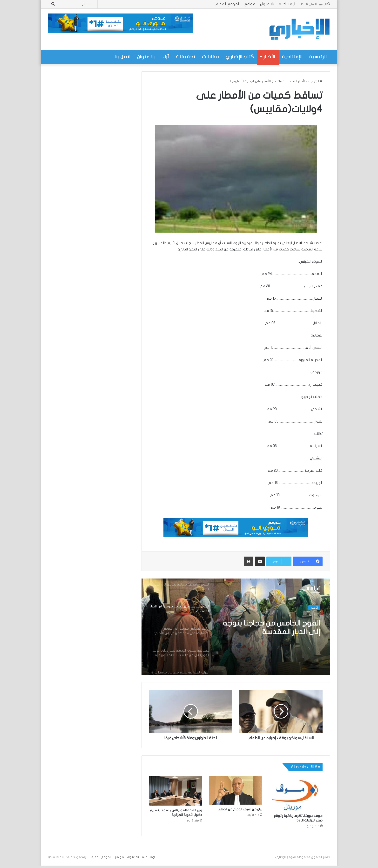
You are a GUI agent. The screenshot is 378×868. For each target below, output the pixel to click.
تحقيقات (186, 57)
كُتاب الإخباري (240, 57)
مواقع (250, 4)
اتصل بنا (122, 57)
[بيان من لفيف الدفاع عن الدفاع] (236, 790)
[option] (236, 627)
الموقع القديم (228, 4)
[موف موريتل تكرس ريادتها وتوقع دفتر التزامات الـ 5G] (296, 793)
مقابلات (210, 57)
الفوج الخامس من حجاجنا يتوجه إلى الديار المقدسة (272, 628)
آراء (166, 57)
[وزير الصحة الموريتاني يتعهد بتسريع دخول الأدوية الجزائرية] (175, 791)
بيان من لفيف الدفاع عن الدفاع (240, 809)
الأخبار (269, 57)
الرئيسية (318, 57)
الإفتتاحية (287, 4)
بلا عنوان (267, 4)
